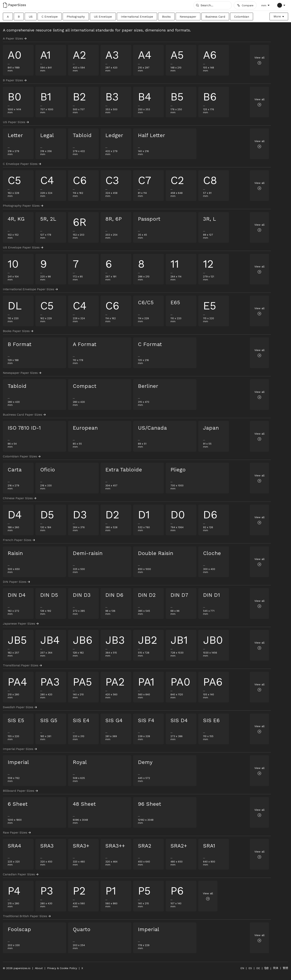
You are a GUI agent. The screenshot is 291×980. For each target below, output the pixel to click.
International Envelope (137, 17)
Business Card (215, 17)
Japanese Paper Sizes (21, 624)
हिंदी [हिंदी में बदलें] (266, 968)
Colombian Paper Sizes (22, 456)
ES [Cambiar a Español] (250, 968)
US (31, 17)
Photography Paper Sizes (23, 206)
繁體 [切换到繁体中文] (285, 968)
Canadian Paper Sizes (21, 874)
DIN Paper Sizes (16, 582)
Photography (76, 17)
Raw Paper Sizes (17, 832)
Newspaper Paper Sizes (22, 373)
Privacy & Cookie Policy (62, 968)
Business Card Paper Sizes (24, 415)
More (277, 16)
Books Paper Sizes (18, 331)
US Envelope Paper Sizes (23, 247)
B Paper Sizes (15, 80)
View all (259, 60)
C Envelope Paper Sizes (22, 164)
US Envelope (103, 17)
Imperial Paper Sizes (20, 749)
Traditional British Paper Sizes (27, 916)
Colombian (242, 17)
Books (166, 17)
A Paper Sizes (15, 38)
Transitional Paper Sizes (22, 665)
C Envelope (50, 17)
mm (264, 5)
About (39, 968)
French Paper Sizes (19, 540)
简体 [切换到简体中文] (276, 968)
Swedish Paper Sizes (20, 707)
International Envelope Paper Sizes (30, 289)
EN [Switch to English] (242, 968)
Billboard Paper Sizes (20, 791)
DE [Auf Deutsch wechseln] (258, 968)
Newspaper (188, 17)
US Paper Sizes (16, 122)
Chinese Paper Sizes (20, 498)
